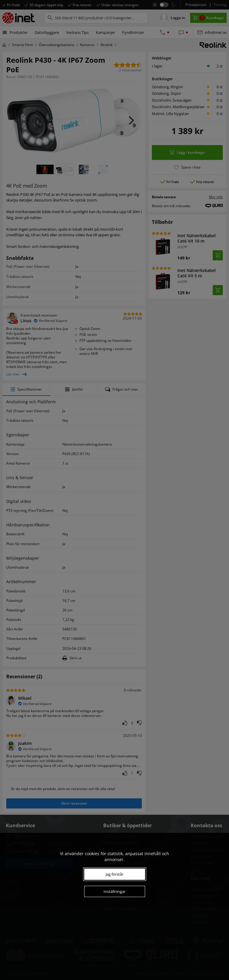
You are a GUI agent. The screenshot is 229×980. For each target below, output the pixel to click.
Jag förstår (114, 874)
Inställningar (114, 891)
